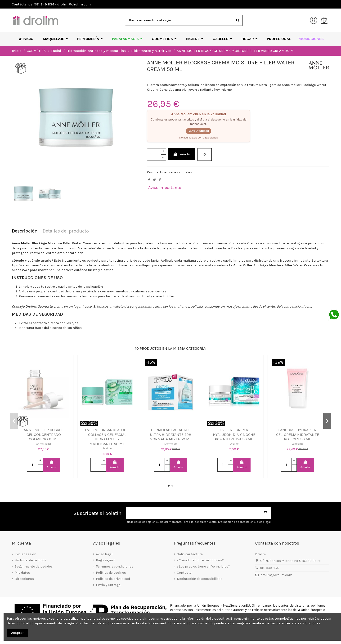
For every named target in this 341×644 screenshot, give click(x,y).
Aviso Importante (165, 188)
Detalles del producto (66, 231)
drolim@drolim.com (276, 575)
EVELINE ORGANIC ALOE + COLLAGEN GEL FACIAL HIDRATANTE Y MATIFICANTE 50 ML (107, 437)
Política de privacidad (113, 579)
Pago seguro (106, 560)
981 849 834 (269, 568)
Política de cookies (111, 573)
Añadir (182, 154)
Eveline (107, 448)
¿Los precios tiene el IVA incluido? (203, 566)
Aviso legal (104, 554)
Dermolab (171, 444)
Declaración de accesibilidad (200, 579)
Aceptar (17, 633)
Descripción (25, 231)
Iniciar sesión (25, 554)
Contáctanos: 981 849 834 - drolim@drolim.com (51, 4)
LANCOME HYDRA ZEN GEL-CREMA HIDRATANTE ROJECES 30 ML (298, 434)
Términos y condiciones (115, 566)
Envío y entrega (108, 585)
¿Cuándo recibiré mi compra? (200, 560)
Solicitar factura (190, 554)
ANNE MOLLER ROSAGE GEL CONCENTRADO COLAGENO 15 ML (44, 434)
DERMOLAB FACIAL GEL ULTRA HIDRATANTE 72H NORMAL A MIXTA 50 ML (170, 434)
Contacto (184, 573)
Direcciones (24, 579)
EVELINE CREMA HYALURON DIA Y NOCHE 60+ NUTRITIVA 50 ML (234, 434)
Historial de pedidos (30, 560)
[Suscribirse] (266, 513)
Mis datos (22, 573)
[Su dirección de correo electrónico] (193, 513)
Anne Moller (44, 444)
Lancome (297, 444)
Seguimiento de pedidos (34, 566)
